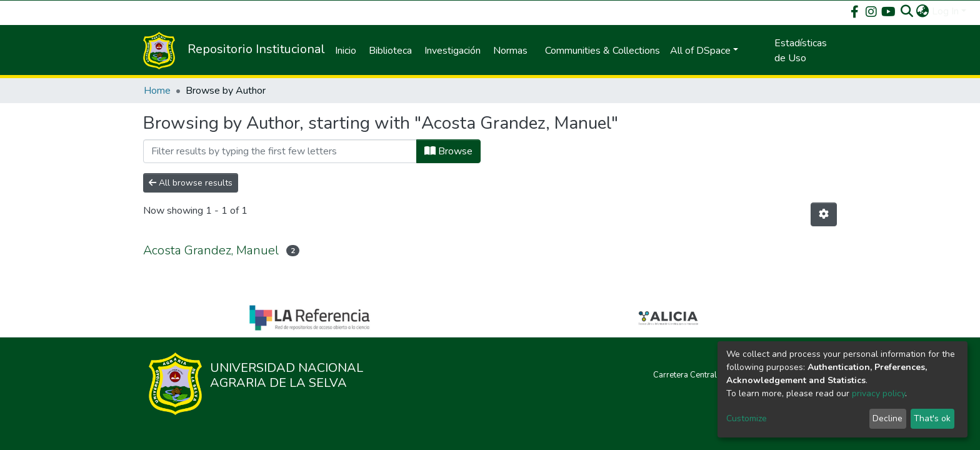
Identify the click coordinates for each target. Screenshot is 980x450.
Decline (887, 418)
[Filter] (280, 151)
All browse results (191, 183)
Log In (945, 11)
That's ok (932, 418)
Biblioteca (390, 51)
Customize (747, 418)
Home (157, 91)
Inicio (346, 51)
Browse (448, 151)
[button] (923, 11)
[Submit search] (907, 11)
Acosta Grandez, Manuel (211, 250)
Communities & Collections (602, 51)
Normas (510, 51)
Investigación (452, 51)
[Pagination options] (824, 214)
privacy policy (878, 393)
